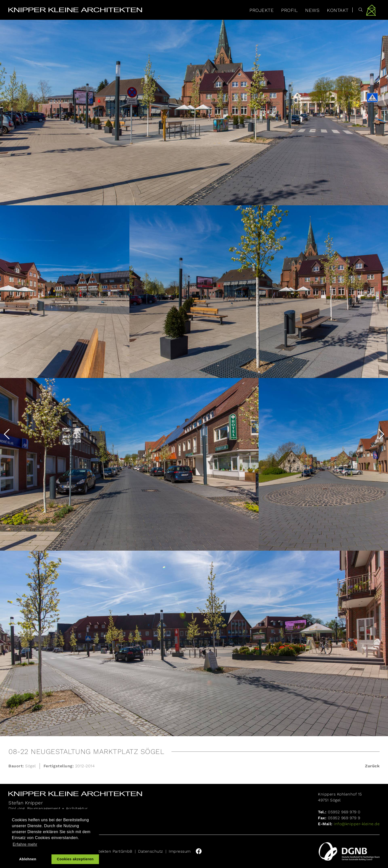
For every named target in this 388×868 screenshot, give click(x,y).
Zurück (372, 766)
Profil (289, 10)
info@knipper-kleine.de (356, 824)
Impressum (180, 851)
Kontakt (338, 10)
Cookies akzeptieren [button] (75, 859)
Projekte (262, 10)
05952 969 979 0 (344, 812)
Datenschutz (151, 851)
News (312, 10)
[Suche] (358, 10)
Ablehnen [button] (28, 859)
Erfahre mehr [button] (25, 844)
